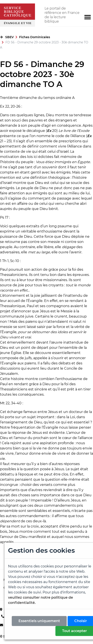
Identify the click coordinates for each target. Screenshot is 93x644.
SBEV (9, 37)
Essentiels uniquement (39, 621)
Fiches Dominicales (35, 37)
